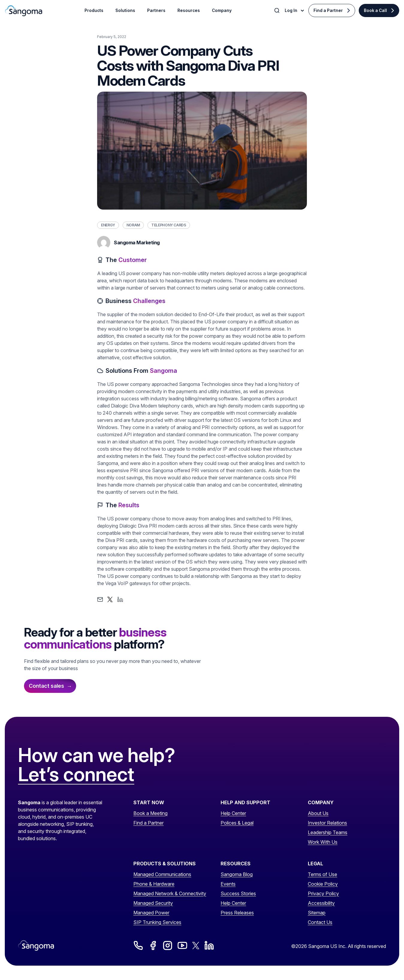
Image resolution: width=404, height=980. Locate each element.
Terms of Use (322, 874)
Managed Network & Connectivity (170, 893)
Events (228, 884)
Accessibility (321, 903)
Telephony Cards (169, 225)
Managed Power (151, 913)
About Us (318, 813)
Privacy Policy (323, 893)
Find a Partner (328, 10)
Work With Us (323, 842)
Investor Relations (327, 823)
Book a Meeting (150, 813)
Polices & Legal (237, 823)
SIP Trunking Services (157, 922)
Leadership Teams (328, 832)
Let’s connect (76, 775)
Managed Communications (162, 874)
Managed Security (153, 903)
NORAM (133, 225)
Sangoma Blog (237, 874)
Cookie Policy (323, 884)
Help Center (233, 813)
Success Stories (238, 893)
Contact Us (320, 922)
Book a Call (375, 10)
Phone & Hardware (154, 884)
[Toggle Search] (278, 10)
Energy (108, 225)
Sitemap (317, 913)
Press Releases (237, 913)
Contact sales (46, 686)
